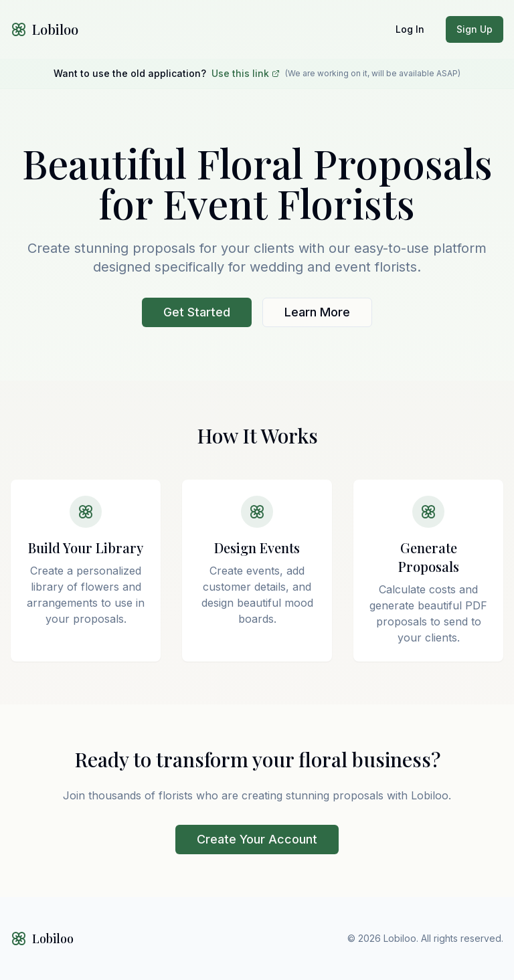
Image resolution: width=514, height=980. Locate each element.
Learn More (317, 312)
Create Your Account (257, 839)
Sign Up (475, 29)
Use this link (246, 73)
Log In (410, 29)
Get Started (197, 312)
